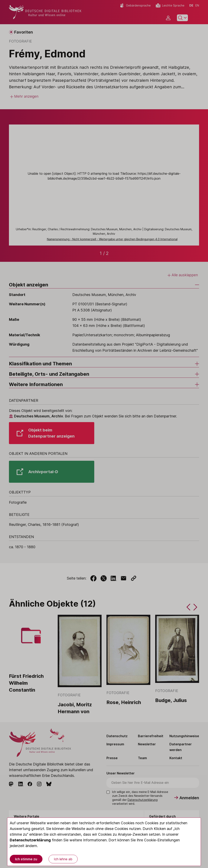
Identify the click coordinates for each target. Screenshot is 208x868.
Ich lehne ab (63, 859)
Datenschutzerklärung (30, 840)
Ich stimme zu (26, 859)
